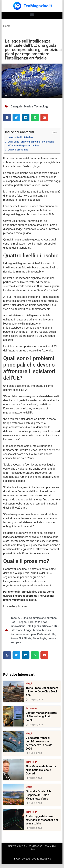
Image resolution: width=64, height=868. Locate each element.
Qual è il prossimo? (18, 150)
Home (7, 26)
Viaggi (29, 683)
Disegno (22, 622)
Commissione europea (43, 618)
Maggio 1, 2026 (34, 700)
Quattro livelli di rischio (20, 138)
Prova (14, 638)
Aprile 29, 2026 (34, 778)
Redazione (46, 859)
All (20, 618)
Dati (13, 622)
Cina (25, 618)
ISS (56, 626)
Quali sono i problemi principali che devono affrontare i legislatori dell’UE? (31, 144)
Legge (28, 630)
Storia (28, 638)
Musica (28, 107)
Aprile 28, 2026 (34, 828)
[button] (32, 14)
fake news (41, 622)
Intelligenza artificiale (40, 626)
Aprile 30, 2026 (34, 753)
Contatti (26, 859)
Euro (31, 622)
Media (37, 630)
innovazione (18, 626)
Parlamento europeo (23, 634)
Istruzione (17, 630)
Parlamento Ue (46, 634)
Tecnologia (40, 638)
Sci (21, 638)
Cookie (35, 859)
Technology (41, 107)
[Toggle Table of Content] (53, 133)
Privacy (17, 859)
